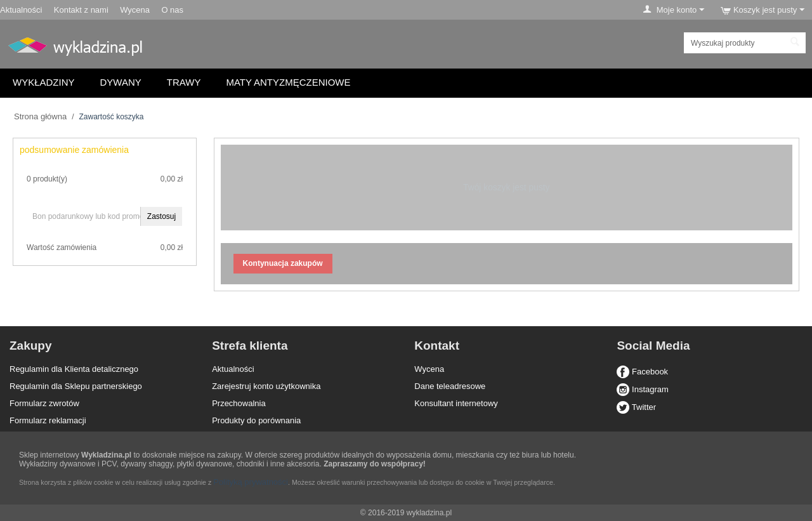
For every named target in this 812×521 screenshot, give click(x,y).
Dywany (121, 82)
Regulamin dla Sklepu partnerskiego (76, 386)
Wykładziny (44, 82)
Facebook (642, 372)
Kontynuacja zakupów (283, 263)
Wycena (135, 10)
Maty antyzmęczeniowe (288, 82)
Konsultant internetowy (456, 403)
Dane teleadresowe (450, 386)
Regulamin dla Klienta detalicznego (74, 369)
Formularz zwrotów (44, 403)
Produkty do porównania (256, 420)
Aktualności (21, 10)
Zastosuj (161, 216)
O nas (172, 10)
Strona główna (40, 116)
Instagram (642, 389)
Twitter (636, 407)
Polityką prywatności (251, 482)
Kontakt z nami (81, 10)
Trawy (184, 82)
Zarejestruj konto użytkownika (266, 386)
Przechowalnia (239, 403)
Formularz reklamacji (48, 420)
